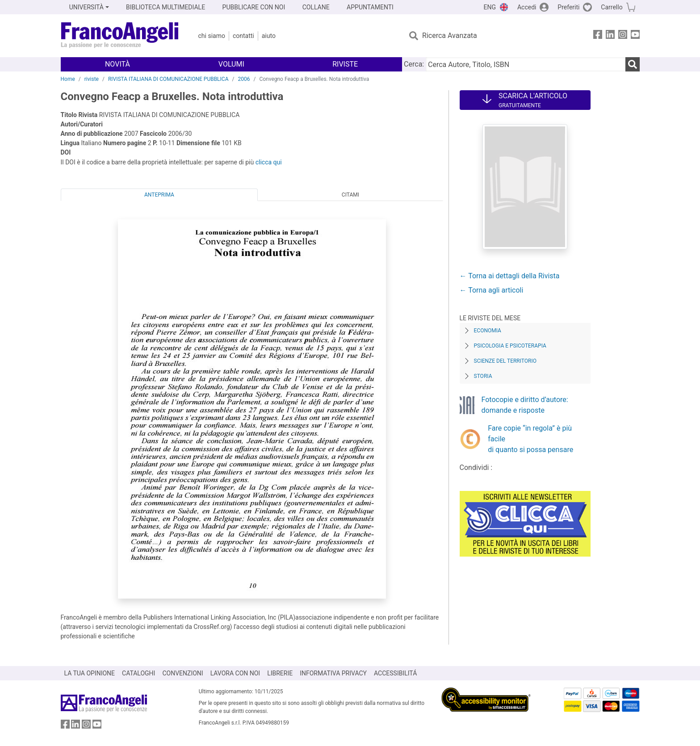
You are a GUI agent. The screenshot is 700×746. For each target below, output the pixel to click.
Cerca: (414, 64)
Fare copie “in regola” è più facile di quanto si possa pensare (530, 439)
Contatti (243, 36)
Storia (483, 376)
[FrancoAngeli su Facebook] (598, 36)
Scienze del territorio (505, 361)
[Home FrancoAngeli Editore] (120, 36)
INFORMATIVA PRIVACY (333, 673)
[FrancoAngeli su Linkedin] (610, 36)
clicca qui (269, 162)
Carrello (612, 7)
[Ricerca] (633, 64)
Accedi (527, 7)
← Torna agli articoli (492, 290)
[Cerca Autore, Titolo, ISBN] (525, 64)
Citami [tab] (350, 195)
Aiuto (269, 36)
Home (68, 79)
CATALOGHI (138, 673)
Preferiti (568, 7)
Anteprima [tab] (159, 195)
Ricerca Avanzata (450, 36)
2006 (244, 79)
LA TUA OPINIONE (90, 673)
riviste (92, 79)
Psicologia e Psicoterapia (510, 346)
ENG (490, 7)
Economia (488, 331)
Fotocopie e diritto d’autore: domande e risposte (525, 405)
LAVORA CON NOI (235, 673)
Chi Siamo (212, 36)
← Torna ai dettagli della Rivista (510, 276)
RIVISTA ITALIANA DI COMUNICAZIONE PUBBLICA (168, 79)
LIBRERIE (280, 673)
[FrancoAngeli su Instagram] (623, 36)
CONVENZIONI (182, 673)
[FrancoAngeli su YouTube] (635, 36)
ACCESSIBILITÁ (395, 673)
